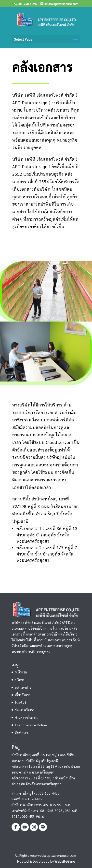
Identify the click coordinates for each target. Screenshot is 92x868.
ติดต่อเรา (21, 732)
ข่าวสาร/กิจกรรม (27, 717)
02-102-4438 (50, 793)
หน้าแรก (21, 672)
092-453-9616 (33, 816)
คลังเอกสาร (23, 687)
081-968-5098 (51, 810)
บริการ (20, 680)
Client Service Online (31, 725)
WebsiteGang (65, 861)
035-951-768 (60, 805)
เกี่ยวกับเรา (23, 695)
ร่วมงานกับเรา (25, 710)
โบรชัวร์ (20, 702)
